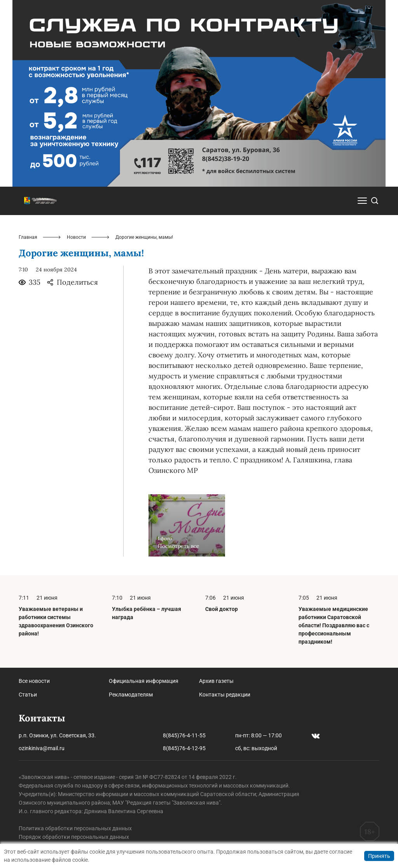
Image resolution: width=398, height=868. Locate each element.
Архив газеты (216, 681)
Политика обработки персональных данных (75, 828)
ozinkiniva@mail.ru (42, 748)
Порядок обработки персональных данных (74, 837)
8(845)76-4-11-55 (184, 735)
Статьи (28, 695)
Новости (76, 237)
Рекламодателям (131, 695)
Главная (28, 237)
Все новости (34, 681)
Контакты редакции (225, 695)
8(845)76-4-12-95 (184, 748)
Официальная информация (144, 681)
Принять (379, 856)
